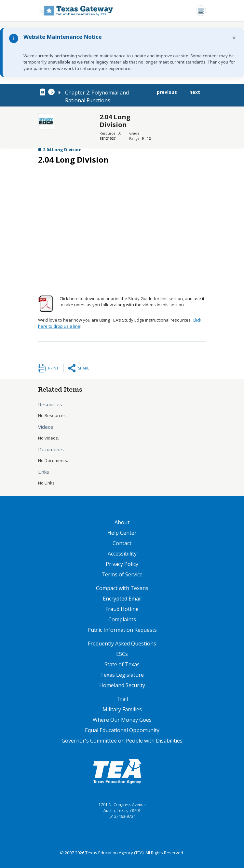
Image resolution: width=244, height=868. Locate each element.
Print (53, 368)
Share (84, 368)
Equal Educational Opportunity (122, 730)
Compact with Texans (122, 588)
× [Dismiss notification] (234, 38)
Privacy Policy (122, 564)
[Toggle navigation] (201, 11)
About (122, 522)
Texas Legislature (122, 675)
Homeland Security (122, 685)
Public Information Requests (122, 630)
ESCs (122, 654)
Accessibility (122, 554)
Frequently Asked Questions (122, 644)
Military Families (122, 709)
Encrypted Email (122, 599)
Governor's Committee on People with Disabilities (122, 741)
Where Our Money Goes (122, 720)
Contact (122, 543)
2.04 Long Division (62, 150)
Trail (122, 699)
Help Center (122, 533)
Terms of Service (122, 574)
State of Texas (122, 664)
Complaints (122, 619)
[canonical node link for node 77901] (44, 92)
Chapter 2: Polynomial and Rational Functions (97, 96)
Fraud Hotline (122, 609)
